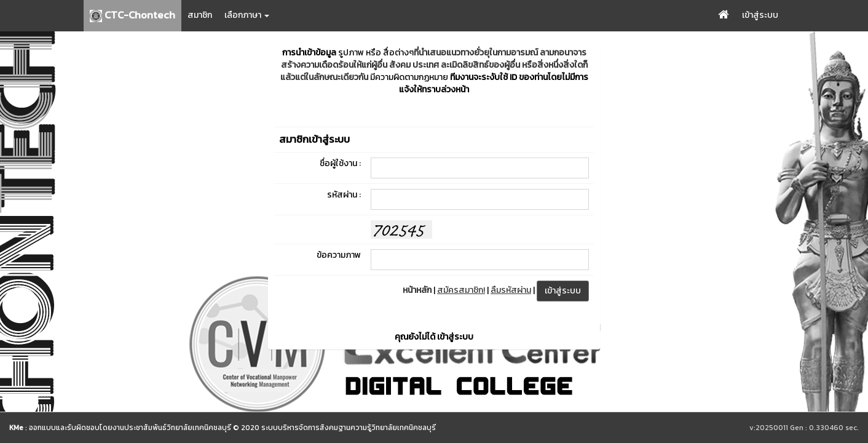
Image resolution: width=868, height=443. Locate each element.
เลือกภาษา (247, 15)
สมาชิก (200, 15)
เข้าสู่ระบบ (760, 15)
